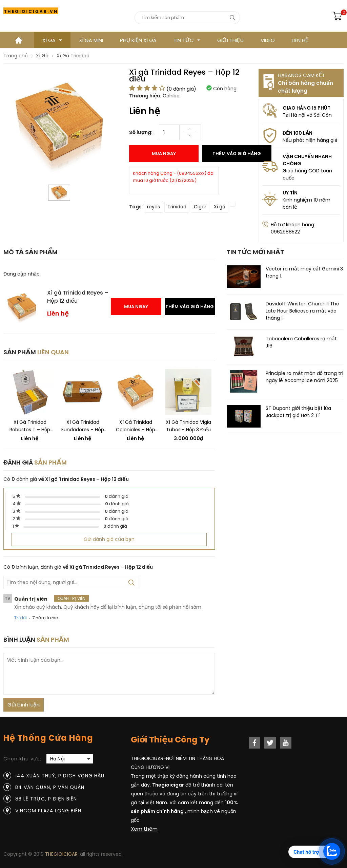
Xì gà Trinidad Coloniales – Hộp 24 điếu (136, 426)
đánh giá (117, 496)
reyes (154, 207)
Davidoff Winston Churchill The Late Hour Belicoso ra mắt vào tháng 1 (302, 311)
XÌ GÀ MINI (91, 40)
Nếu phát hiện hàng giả (310, 140)
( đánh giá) (181, 89)
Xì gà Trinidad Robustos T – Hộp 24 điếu (30, 426)
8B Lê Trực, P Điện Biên (46, 799)
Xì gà (52, 40)
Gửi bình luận (24, 705)
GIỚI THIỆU (230, 40)
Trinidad (177, 207)
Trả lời (21, 618)
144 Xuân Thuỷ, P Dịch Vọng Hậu (60, 776)
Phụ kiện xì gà (138, 40)
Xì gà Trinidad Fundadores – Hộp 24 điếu (83, 426)
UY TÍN (290, 193)
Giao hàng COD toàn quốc (307, 174)
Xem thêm (144, 829)
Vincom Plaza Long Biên (48, 811)
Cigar (200, 207)
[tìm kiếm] (232, 18)
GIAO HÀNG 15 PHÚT (307, 108)
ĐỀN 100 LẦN (298, 133)
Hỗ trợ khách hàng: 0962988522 (293, 228)
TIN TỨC (187, 40)
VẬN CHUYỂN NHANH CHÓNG (307, 160)
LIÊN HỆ (300, 40)
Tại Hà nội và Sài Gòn (307, 115)
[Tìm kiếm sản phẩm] (187, 18)
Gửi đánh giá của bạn (109, 539)
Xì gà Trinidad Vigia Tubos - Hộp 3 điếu (188, 426)
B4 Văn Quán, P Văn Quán (50, 787)
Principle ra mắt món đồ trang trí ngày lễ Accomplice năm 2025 (304, 377)
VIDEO (268, 40)
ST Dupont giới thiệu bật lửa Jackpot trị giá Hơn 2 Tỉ (298, 412)
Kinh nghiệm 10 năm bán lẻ (307, 203)
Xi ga (220, 207)
